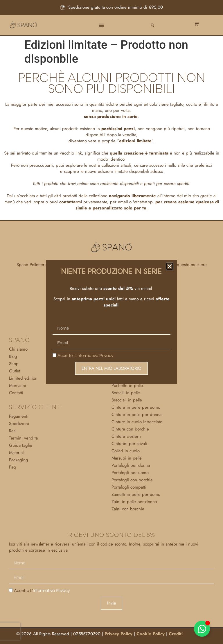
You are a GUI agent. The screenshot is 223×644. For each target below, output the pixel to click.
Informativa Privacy (95, 356)
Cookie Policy (151, 634)
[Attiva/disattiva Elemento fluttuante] (202, 629)
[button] (101, 25)
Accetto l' (42, 591)
